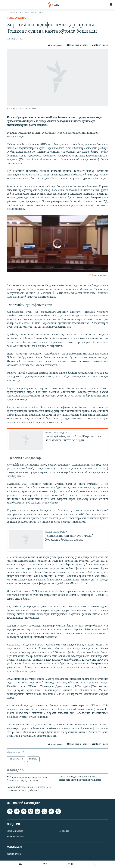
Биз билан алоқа (16, 837)
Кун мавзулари (17, 18)
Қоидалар (64, 831)
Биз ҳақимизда (15, 831)
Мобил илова (14, 854)
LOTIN (70, 864)
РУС (45, 864)
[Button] (56, 45)
